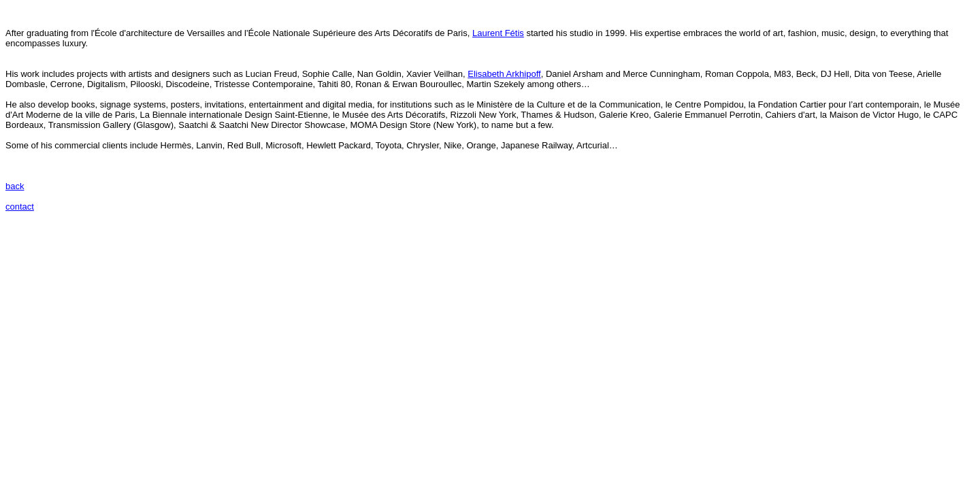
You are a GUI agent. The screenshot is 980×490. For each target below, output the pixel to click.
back (15, 186)
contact (20, 207)
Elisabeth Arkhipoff (504, 74)
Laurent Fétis (498, 33)
